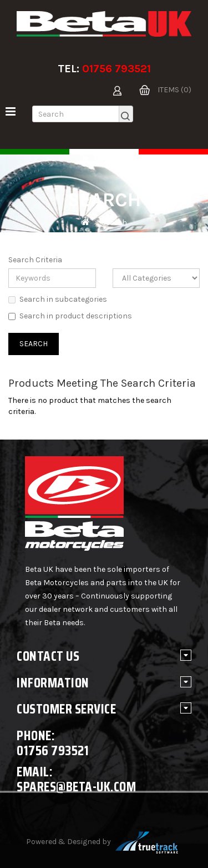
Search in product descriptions (70, 316)
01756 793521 (116, 69)
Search (114, 223)
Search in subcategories (58, 299)
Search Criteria (35, 260)
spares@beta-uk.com (76, 787)
